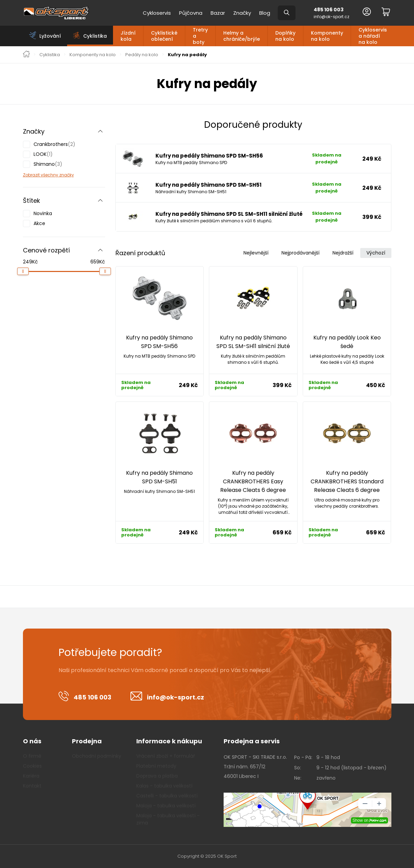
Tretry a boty (200, 36)
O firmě (32, 756)
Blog (265, 13)
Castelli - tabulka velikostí (167, 796)
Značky (242, 13)
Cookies (32, 766)
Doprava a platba (157, 776)
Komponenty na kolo (327, 36)
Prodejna (87, 741)
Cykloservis (157, 13)
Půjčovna (191, 13)
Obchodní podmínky (97, 756)
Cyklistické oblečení (164, 36)
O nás (32, 741)
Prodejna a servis (252, 741)
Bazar (218, 13)
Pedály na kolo (142, 55)
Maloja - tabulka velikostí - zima (168, 819)
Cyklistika (50, 55)
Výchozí (376, 253)
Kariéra (31, 776)
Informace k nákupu (169, 741)
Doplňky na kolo (285, 36)
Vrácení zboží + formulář (166, 756)
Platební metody (156, 766)
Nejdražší (343, 253)
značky (66, 175)
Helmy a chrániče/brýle (242, 36)
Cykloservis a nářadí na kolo (373, 36)
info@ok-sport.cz (331, 17)
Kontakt (32, 786)
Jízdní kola (128, 36)
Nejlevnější (256, 253)
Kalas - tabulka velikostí (164, 786)
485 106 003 (329, 10)
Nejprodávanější (300, 253)
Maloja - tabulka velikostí (166, 806)
